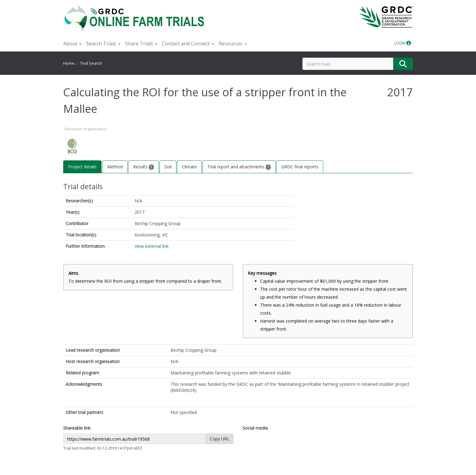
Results (144, 167)
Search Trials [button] (103, 44)
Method (115, 167)
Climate (189, 167)
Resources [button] (233, 44)
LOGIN (403, 43)
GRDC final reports (300, 167)
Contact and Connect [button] (188, 44)
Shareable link (77, 428)
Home (69, 63)
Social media (255, 428)
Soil (168, 167)
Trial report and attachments (239, 167)
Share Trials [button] (141, 44)
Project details (82, 167)
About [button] (72, 44)
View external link (152, 246)
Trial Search (91, 63)
